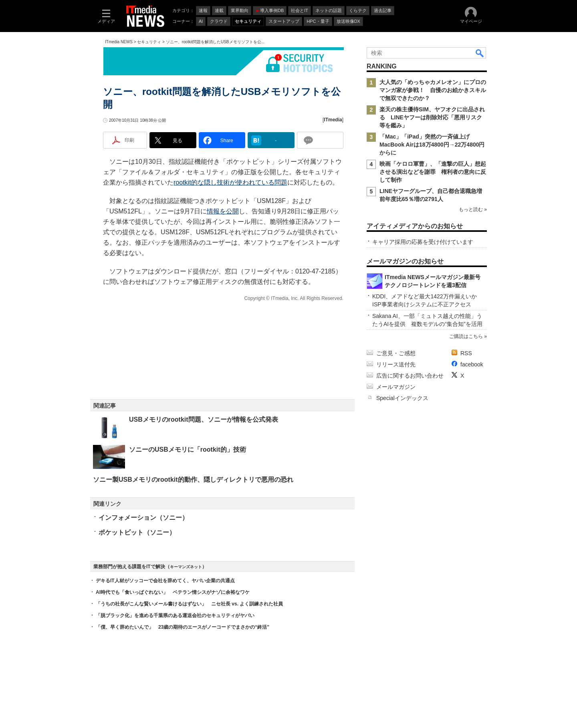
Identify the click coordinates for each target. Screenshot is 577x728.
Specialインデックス (402, 398)
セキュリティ (149, 42)
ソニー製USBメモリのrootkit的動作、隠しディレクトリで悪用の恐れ (193, 480)
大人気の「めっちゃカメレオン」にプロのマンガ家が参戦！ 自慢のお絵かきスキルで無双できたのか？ (433, 90)
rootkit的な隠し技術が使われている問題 (230, 182)
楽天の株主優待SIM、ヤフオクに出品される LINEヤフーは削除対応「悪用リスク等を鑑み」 (432, 117)
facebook (472, 364)
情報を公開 (223, 211)
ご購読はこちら (466, 336)
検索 (480, 53)
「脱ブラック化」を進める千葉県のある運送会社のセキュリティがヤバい (175, 615)
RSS (466, 353)
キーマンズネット (186, 567)
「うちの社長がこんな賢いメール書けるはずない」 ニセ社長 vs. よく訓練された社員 (189, 604)
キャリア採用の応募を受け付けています (423, 242)
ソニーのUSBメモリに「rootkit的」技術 (188, 449)
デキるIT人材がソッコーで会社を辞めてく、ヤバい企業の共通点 (165, 581)
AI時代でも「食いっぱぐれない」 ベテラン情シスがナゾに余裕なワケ (173, 592)
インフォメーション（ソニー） (143, 518)
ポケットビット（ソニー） (137, 532)
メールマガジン (396, 387)
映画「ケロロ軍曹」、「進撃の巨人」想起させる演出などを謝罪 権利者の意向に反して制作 (433, 172)
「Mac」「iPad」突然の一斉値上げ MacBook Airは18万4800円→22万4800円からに (432, 145)
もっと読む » (473, 209)
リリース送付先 (396, 364)
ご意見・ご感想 (396, 353)
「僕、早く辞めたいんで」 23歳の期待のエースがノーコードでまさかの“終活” (183, 627)
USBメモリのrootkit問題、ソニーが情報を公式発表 (204, 419)
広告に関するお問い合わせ (410, 376)
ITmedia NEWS (119, 42)
